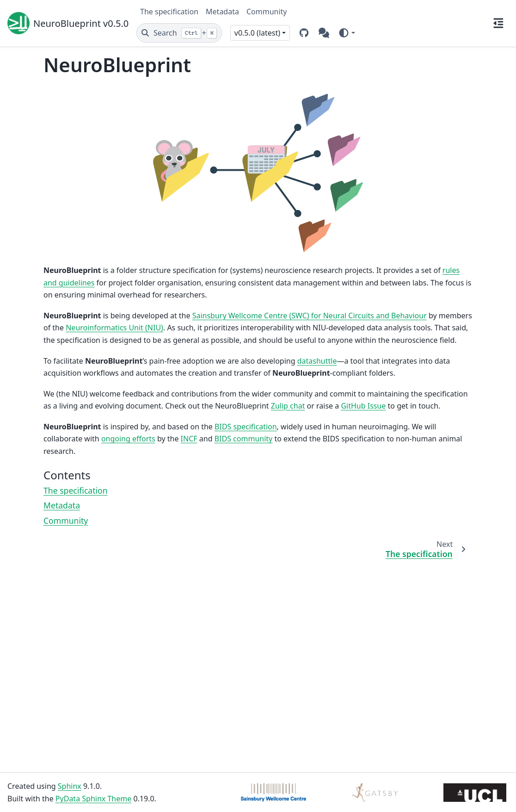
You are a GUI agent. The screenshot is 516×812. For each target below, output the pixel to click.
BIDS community (244, 439)
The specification (169, 12)
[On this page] (498, 23)
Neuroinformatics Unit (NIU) (114, 328)
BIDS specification (246, 427)
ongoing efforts (128, 439)
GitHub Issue (363, 406)
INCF (189, 439)
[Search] (179, 33)
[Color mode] (347, 33)
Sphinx (70, 786)
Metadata (222, 12)
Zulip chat (288, 406)
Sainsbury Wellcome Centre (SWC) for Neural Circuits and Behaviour (310, 316)
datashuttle (317, 361)
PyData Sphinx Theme (93, 799)
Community (267, 12)
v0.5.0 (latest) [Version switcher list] (257, 33)
